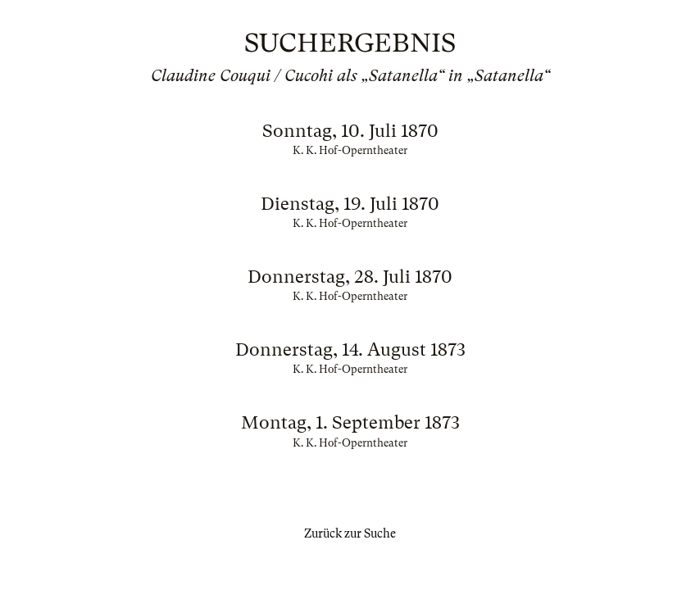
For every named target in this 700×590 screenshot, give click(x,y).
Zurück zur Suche (350, 533)
